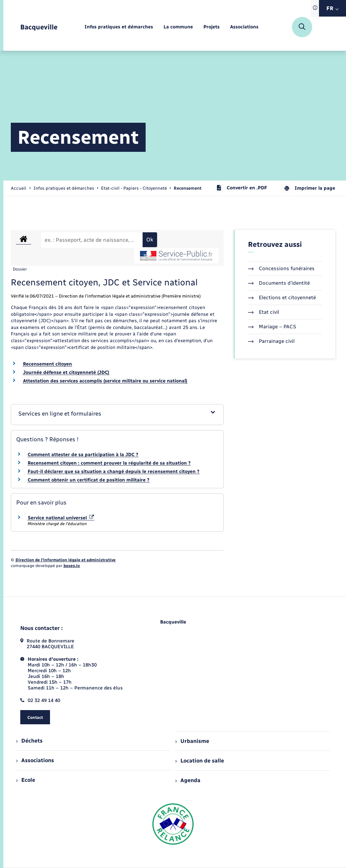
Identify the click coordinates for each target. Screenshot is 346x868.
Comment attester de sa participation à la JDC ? (83, 455)
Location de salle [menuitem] (200, 761)
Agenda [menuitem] (188, 780)
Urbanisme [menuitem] (192, 741)
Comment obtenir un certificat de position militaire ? (89, 480)
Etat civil (264, 312)
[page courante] (188, 188)
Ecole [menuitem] (26, 780)
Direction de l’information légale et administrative (66, 560)
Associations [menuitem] (35, 760)
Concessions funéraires (281, 268)
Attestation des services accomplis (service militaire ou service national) (105, 381)
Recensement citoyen (47, 364)
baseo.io (72, 566)
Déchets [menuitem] (29, 741)
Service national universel (61, 518)
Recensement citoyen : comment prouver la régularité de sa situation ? (109, 463)
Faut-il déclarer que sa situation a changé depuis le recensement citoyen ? (114, 472)
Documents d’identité (279, 283)
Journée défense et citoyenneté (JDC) (66, 372)
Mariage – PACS (272, 327)
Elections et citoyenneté (282, 298)
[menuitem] (119, 27)
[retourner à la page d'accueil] (39, 27)
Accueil (19, 188)
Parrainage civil (271, 341)
